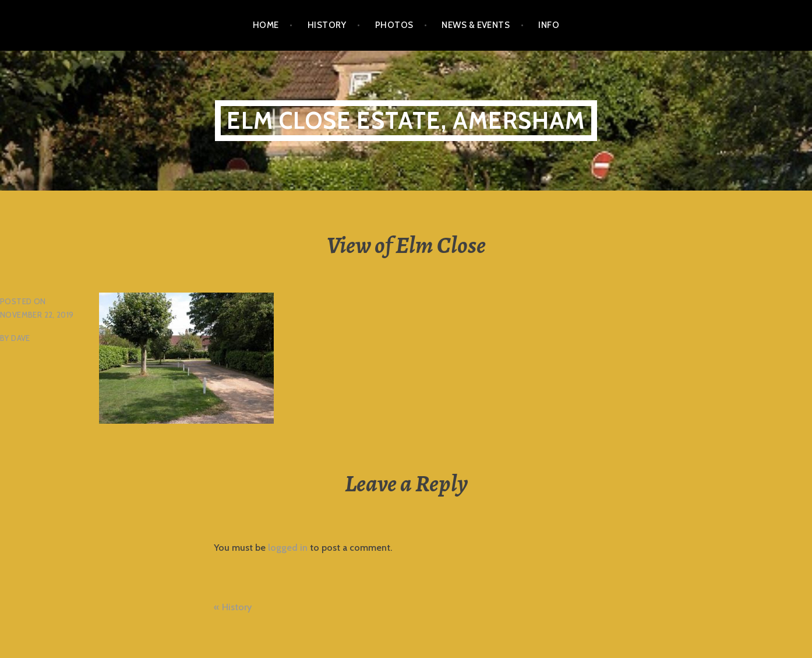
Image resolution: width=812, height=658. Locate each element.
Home (266, 25)
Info (549, 25)
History (327, 25)
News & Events (476, 25)
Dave (21, 338)
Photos (394, 25)
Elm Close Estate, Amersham (406, 120)
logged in (288, 548)
